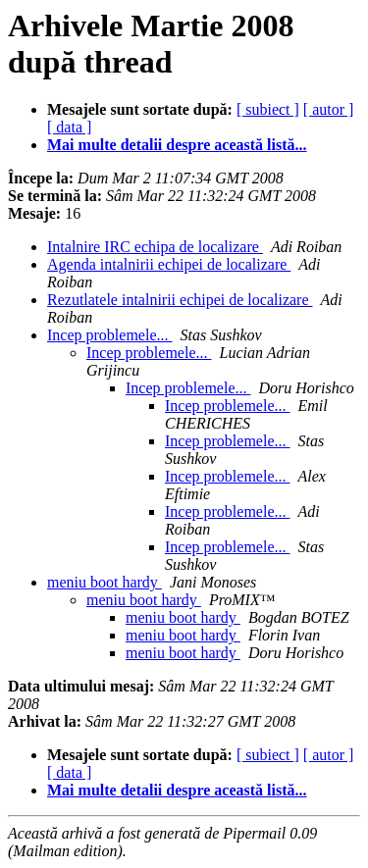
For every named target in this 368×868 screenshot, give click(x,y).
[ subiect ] (268, 109)
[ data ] (69, 127)
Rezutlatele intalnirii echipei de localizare (180, 300)
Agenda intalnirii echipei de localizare (169, 264)
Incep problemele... (110, 335)
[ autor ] (329, 109)
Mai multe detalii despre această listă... (177, 145)
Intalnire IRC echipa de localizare (155, 247)
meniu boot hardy (105, 582)
